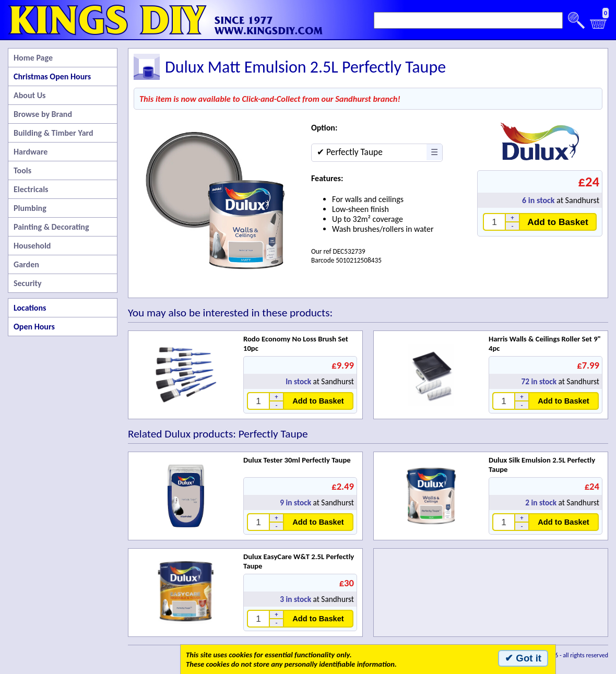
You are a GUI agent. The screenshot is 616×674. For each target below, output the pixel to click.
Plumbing (30, 208)
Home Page (33, 58)
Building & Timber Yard (54, 133)
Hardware (31, 152)
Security (28, 283)
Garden (26, 264)
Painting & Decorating (51, 227)
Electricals (31, 189)
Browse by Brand (43, 114)
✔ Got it (523, 658)
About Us (29, 95)
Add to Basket (558, 222)
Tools (22, 170)
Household (32, 246)
